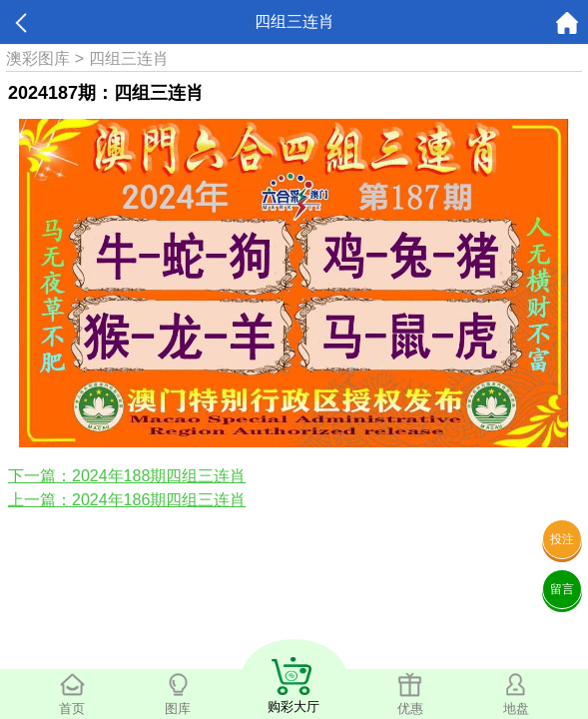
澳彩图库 (38, 58)
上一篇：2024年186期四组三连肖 (127, 500)
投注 (562, 539)
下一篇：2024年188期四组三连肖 (127, 476)
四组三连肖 (129, 58)
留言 (562, 589)
